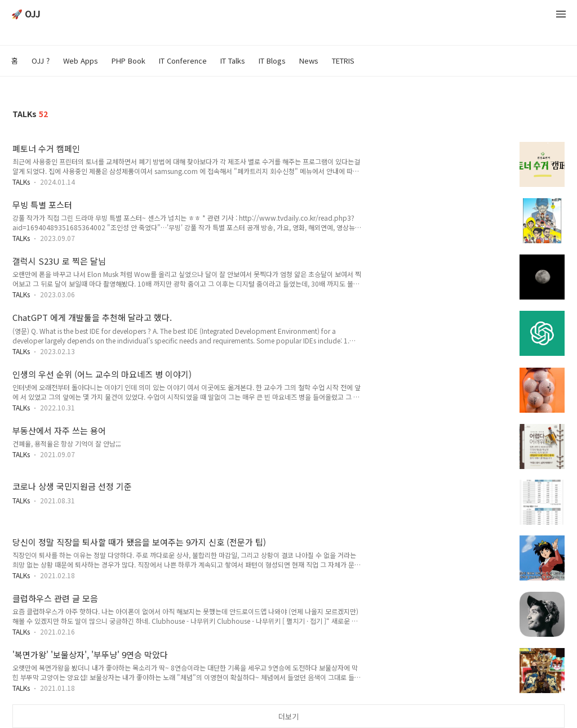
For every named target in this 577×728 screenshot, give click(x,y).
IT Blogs (272, 61)
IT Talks (233, 61)
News (309, 61)
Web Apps (81, 61)
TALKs (21, 182)
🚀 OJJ (26, 14)
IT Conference (183, 61)
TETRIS (343, 61)
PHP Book (128, 61)
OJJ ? (41, 61)
